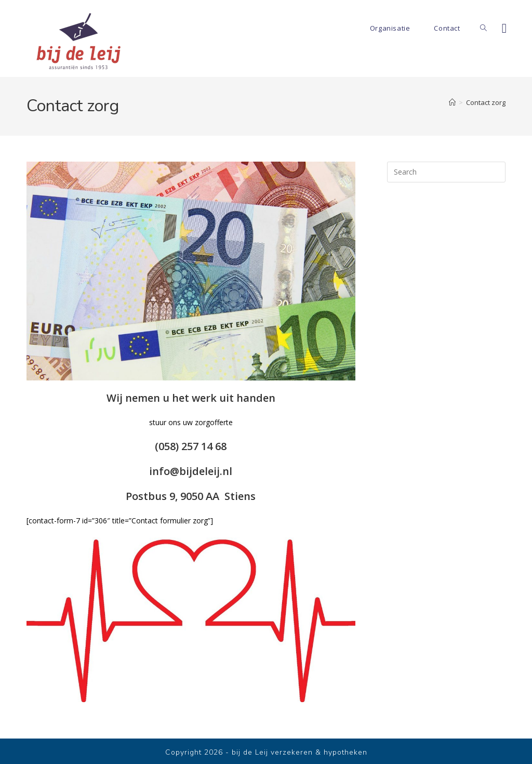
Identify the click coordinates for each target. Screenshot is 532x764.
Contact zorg (486, 102)
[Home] (452, 102)
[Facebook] (504, 28)
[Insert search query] (446, 172)
